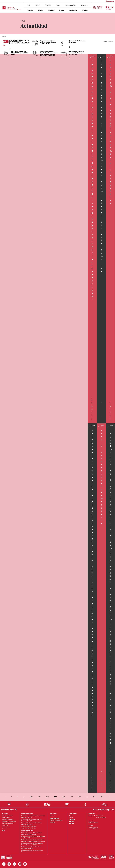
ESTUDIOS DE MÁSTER (27, 831)
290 (102, 797)
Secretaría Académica (8, 819)
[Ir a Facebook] (4, 864)
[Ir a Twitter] (9, 864)
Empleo (62, 10)
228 (31, 797)
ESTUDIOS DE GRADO (27, 814)
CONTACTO (92, 814)
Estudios (41, 10)
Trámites (85, 10)
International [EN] (71, 5)
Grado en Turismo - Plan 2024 (29, 828)
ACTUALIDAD (73, 814)
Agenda (58, 5)
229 (39, 797)
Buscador (84, 5)
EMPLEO (72, 823)
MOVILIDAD (53, 814)
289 (94, 797)
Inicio (22, 15)
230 (47, 797)
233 (71, 797)
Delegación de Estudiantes (9, 821)
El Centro (30, 10)
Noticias (71, 816)
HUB (29, 5)
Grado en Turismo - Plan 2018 (29, 826)
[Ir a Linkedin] (25, 864)
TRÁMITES (72, 819)
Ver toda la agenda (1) (108, 42)
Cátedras (52, 822)
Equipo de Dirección (7, 816)
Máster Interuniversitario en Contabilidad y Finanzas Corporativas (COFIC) (32, 844)
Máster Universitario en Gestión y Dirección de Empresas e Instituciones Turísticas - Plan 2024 (33, 840)
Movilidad (51, 10)
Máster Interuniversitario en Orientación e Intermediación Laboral (32, 847)
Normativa (5, 829)
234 (79, 797)
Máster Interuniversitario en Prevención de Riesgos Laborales (32, 851)
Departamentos (6, 827)
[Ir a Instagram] (15, 864)
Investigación (73, 10)
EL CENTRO (5, 814)
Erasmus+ (53, 816)
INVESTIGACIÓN (55, 818)
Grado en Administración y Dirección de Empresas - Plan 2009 (31, 820)
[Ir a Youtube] (20, 864)
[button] (87, 1)
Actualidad (48, 5)
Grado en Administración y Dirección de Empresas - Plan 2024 (31, 823)
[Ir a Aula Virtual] (67, 805)
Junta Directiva (6, 818)
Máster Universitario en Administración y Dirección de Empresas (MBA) (31, 833)
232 (63, 797)
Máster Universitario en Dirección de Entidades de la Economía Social (33, 837)
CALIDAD (72, 821)
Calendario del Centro (8, 823)
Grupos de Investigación (56, 820)
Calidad (38, 5)
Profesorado (5, 825)
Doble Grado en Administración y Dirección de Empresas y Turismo (33, 816)
